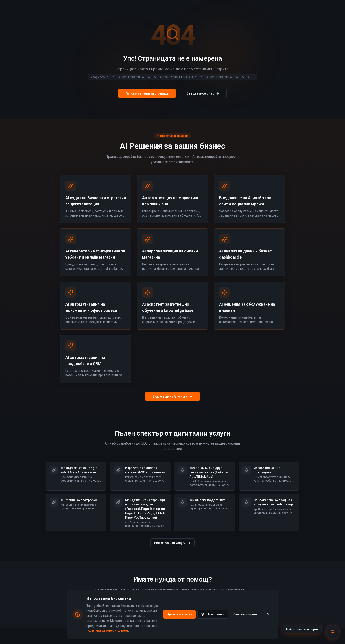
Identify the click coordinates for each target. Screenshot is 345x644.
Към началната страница (147, 93)
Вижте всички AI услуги (172, 396)
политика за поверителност (107, 631)
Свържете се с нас (203, 93)
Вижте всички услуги (172, 543)
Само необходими (245, 614)
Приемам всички (179, 614)
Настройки (213, 614)
